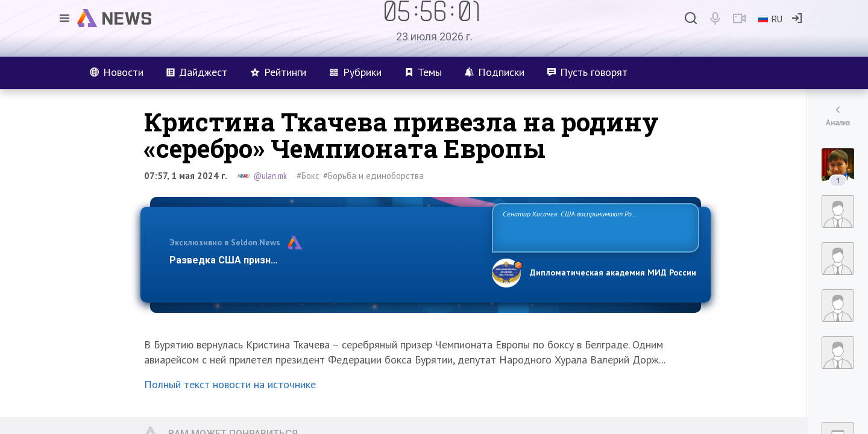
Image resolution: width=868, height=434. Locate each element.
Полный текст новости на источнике (230, 384)
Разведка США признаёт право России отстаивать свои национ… (324, 260)
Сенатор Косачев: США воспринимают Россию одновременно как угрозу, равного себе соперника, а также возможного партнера (594, 227)
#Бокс (308, 176)
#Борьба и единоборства (373, 176)
